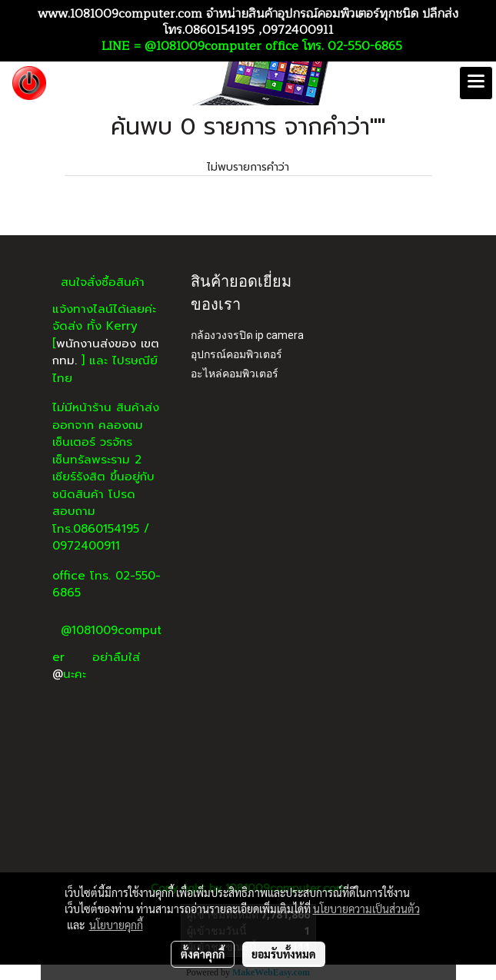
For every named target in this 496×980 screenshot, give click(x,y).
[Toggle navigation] (476, 83)
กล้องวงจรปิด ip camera (247, 335)
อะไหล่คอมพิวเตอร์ (235, 374)
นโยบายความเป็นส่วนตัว (366, 909)
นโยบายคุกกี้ (116, 925)
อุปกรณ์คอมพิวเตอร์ (236, 354)
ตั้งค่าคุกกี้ (203, 954)
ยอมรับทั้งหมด (284, 954)
